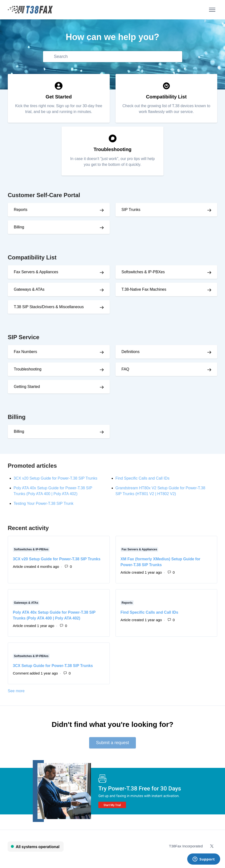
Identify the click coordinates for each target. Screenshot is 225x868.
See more (38, 691)
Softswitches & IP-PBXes (31, 549)
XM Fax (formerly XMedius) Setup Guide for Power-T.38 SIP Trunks (161, 562)
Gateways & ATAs (26, 603)
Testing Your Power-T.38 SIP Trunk (43, 503)
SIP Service (23, 337)
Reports (127, 603)
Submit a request (112, 743)
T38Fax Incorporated (186, 846)
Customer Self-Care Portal (44, 195)
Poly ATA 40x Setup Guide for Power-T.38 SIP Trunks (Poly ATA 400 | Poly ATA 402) (53, 491)
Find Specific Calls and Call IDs (143, 478)
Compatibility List (32, 257)
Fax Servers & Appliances (139, 549)
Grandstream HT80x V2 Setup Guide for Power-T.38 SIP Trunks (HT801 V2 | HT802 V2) (160, 491)
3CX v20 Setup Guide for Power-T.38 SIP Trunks (55, 478)
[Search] (113, 57)
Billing (17, 417)
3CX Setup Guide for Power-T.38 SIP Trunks (53, 666)
